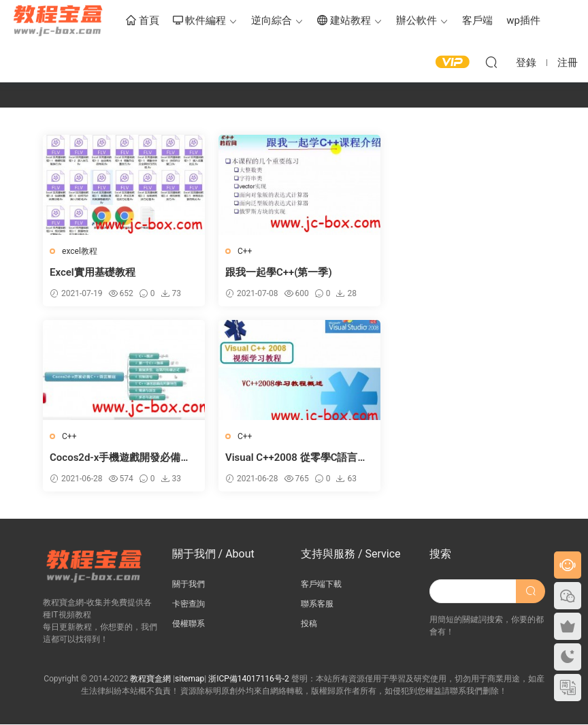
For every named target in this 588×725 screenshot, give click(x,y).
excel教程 (80, 251)
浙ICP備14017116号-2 (249, 679)
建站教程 (344, 21)
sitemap (190, 679)
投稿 (309, 624)
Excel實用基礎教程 (93, 272)
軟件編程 (200, 21)
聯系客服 (317, 604)
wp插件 (523, 20)
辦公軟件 (416, 20)
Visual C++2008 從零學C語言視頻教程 (121, 458)
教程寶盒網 (58, 20)
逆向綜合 (272, 20)
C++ (241, 251)
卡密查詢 (189, 604)
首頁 (143, 21)
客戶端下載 (321, 584)
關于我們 (189, 584)
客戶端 (477, 20)
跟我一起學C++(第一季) (275, 272)
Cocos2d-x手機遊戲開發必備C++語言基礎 (459, 273)
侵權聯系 (189, 624)
